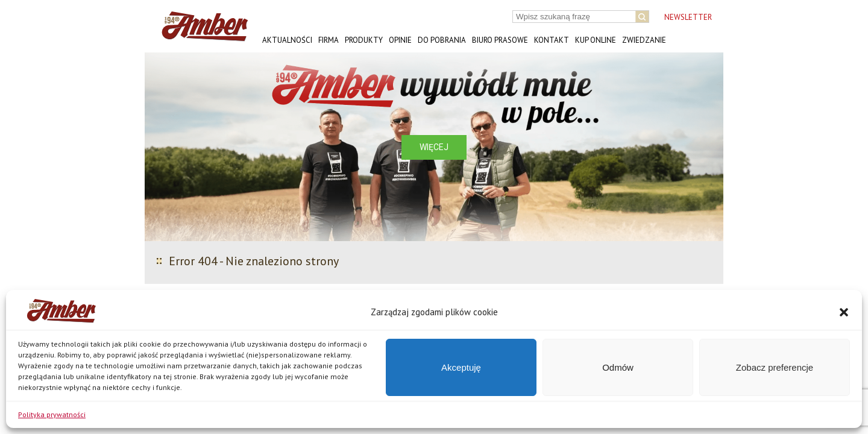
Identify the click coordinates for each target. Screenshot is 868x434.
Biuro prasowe (500, 40)
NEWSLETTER (688, 17)
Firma (329, 40)
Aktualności (287, 40)
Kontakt (552, 40)
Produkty (364, 40)
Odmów (618, 367)
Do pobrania (442, 40)
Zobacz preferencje (775, 367)
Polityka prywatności (52, 414)
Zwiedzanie (644, 40)
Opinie (400, 40)
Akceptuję (461, 367)
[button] (844, 312)
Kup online (596, 40)
